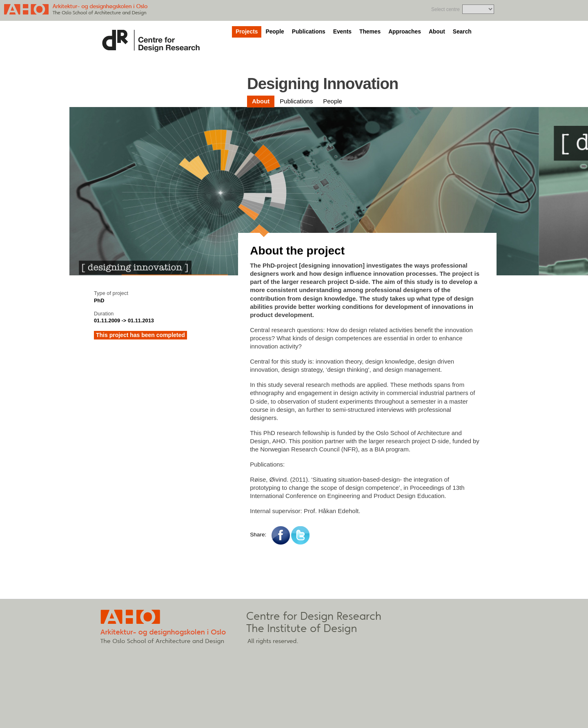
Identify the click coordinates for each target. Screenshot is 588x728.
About (437, 32)
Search (462, 32)
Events (342, 32)
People (275, 32)
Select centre (445, 9)
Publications (309, 32)
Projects (247, 32)
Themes (370, 32)
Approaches (405, 32)
